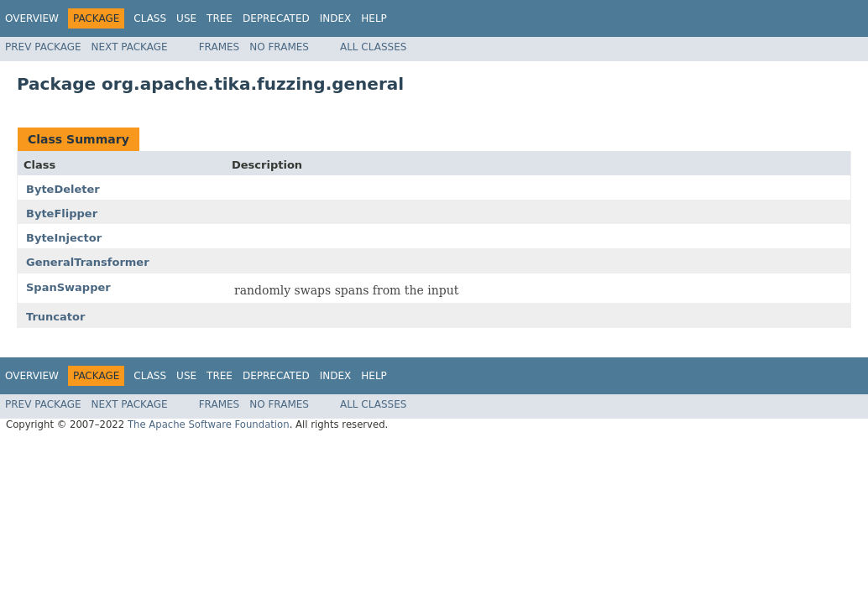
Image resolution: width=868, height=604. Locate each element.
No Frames (279, 47)
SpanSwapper (68, 287)
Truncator (55, 317)
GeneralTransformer (88, 262)
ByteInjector (64, 238)
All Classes (373, 47)
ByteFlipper (62, 213)
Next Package (130, 47)
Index (336, 18)
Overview (32, 18)
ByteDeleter (63, 189)
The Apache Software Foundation (209, 424)
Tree (220, 18)
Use (186, 18)
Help (374, 18)
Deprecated (276, 18)
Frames (220, 47)
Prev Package (43, 47)
